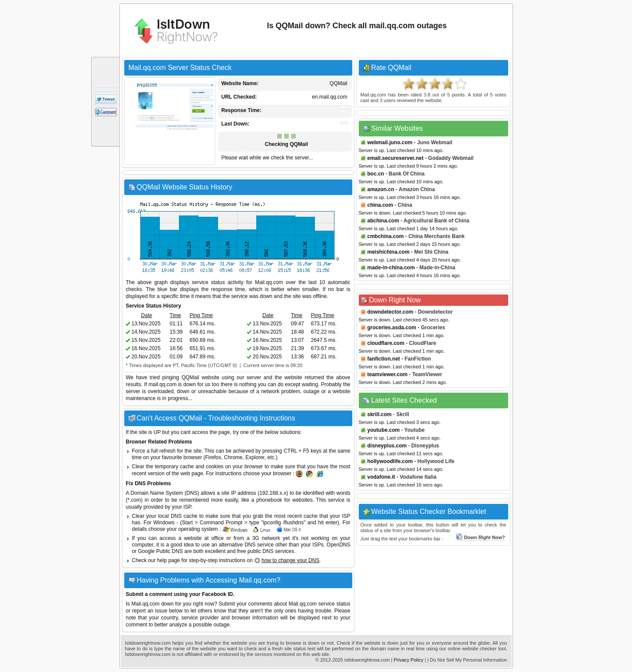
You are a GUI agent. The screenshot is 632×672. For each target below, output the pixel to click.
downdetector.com (390, 312)
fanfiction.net (384, 359)
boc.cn (376, 174)
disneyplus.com (387, 446)
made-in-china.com (391, 268)
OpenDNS (339, 545)
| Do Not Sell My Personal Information (467, 660)
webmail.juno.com (390, 142)
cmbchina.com (386, 236)
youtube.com (384, 430)
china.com (380, 205)
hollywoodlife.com (390, 461)
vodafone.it (381, 477)
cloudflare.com (386, 343)
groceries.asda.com (392, 328)
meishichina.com (389, 252)
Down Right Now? (480, 537)
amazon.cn (381, 189)
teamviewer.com (388, 374)
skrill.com (380, 414)
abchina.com (383, 221)
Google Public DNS (160, 551)
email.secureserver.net (395, 158)
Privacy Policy (408, 660)
